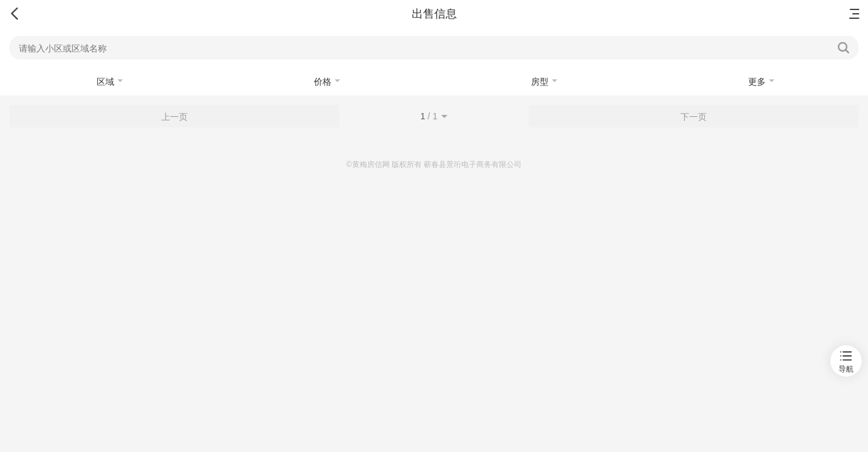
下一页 (694, 117)
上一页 (174, 117)
